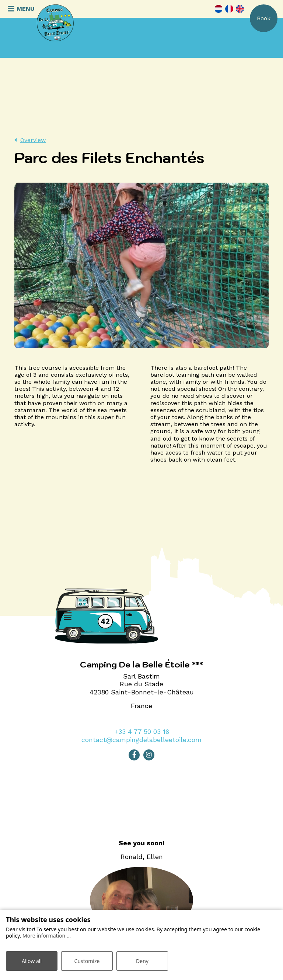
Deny (142, 961)
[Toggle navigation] (20, 9)
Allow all (32, 961)
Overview (33, 140)
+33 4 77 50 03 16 (142, 731)
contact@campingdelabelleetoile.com (141, 740)
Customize (87, 961)
